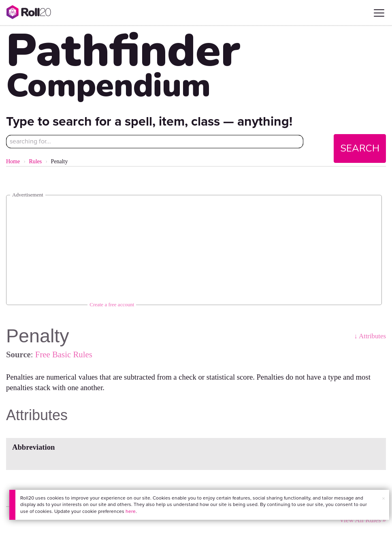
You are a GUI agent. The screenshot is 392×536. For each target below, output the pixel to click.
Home (13, 161)
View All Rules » (363, 520)
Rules (35, 161)
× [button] (383, 499)
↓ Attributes (370, 336)
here (131, 511)
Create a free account (112, 304)
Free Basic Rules (64, 354)
